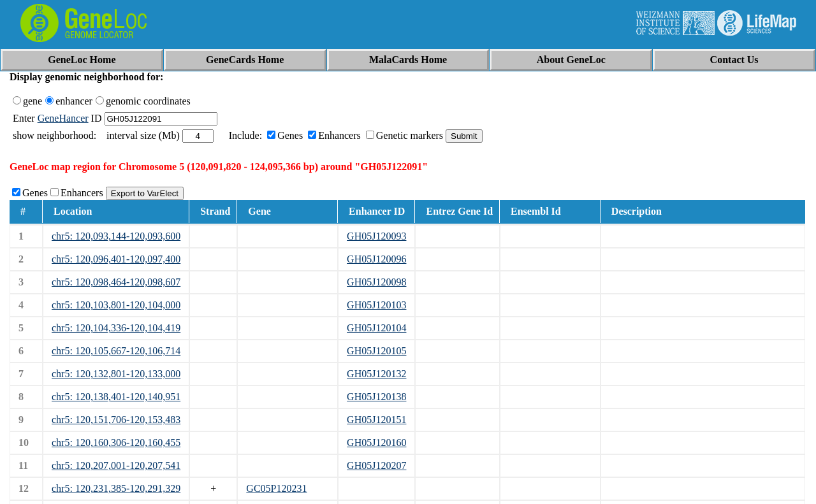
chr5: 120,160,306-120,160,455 (116, 443)
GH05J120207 (376, 465)
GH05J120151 (376, 420)
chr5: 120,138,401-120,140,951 (116, 397)
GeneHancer (63, 118)
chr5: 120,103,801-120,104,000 (116, 305)
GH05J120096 (376, 259)
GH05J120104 (376, 328)
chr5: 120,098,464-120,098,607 (116, 282)
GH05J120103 (376, 305)
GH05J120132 (376, 374)
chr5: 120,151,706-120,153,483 (116, 420)
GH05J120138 (376, 397)
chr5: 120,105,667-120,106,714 (116, 351)
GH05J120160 (376, 443)
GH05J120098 (376, 282)
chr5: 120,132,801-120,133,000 (116, 374)
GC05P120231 (276, 488)
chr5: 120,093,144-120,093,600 (116, 236)
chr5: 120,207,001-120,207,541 (116, 465)
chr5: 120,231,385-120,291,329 (116, 488)
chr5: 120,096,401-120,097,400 (116, 259)
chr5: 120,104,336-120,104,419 (116, 328)
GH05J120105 (376, 351)
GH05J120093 (376, 236)
